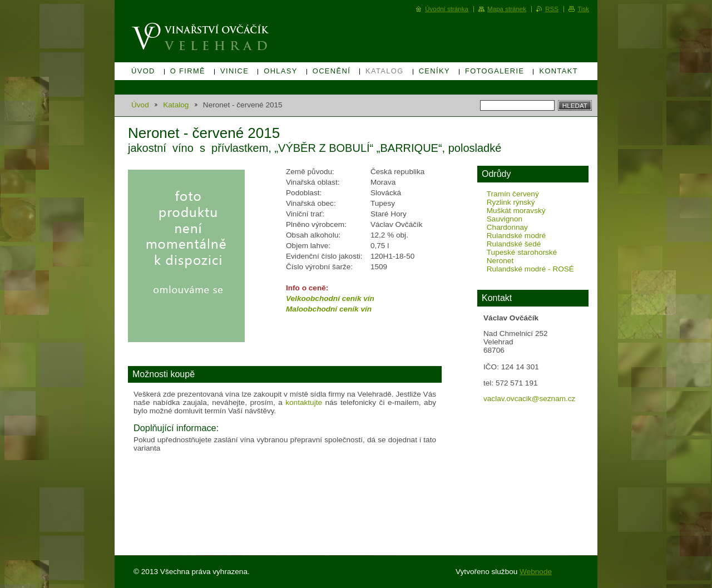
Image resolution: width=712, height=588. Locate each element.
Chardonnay (507, 227)
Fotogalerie (495, 71)
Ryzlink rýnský (511, 202)
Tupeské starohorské (522, 252)
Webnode (536, 572)
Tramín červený (513, 194)
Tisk (583, 9)
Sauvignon (505, 219)
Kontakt (558, 71)
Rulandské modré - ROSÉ (530, 269)
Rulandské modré (516, 236)
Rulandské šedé (514, 244)
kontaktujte (304, 402)
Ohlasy (281, 71)
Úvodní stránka (447, 9)
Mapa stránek (507, 9)
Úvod (143, 71)
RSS (552, 9)
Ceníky (434, 71)
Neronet (500, 261)
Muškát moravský (516, 211)
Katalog (385, 71)
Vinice (234, 71)
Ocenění (332, 71)
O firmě (188, 71)
